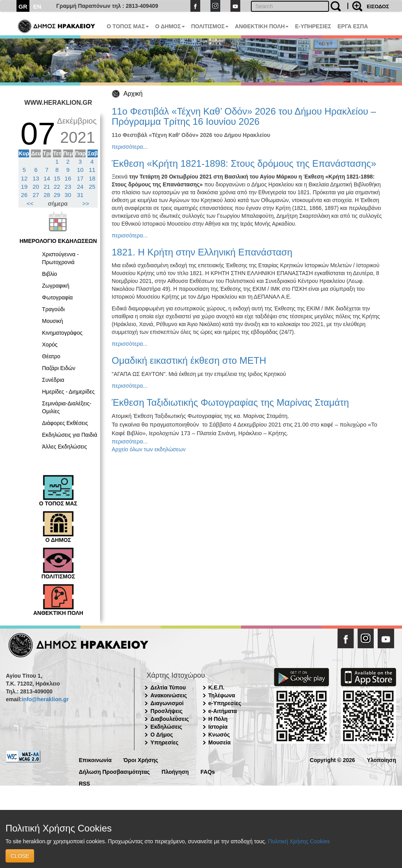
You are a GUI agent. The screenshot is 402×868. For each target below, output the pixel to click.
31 (80, 195)
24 (80, 187)
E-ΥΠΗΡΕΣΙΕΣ (313, 26)
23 (68, 187)
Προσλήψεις (166, 711)
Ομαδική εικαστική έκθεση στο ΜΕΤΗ (189, 360)
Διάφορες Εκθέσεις (65, 423)
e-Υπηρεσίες (225, 703)
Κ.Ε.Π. (217, 687)
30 (68, 195)
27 (36, 195)
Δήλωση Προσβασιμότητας (114, 771)
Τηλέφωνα (222, 695)
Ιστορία (218, 727)
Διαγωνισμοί (167, 703)
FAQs (208, 771)
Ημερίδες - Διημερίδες (68, 392)
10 (80, 170)
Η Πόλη (218, 719)
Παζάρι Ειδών (59, 368)
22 (57, 187)
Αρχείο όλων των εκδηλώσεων (149, 449)
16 (68, 178)
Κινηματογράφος (62, 333)
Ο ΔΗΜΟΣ (170, 26)
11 (92, 170)
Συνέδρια (53, 380)
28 (47, 195)
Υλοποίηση (381, 759)
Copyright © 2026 (332, 759)
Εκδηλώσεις (166, 727)
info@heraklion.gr (45, 699)
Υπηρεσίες (164, 742)
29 (57, 195)
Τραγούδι (53, 309)
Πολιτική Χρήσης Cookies (299, 841)
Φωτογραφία (57, 297)
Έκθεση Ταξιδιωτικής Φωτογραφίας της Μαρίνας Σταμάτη (230, 402)
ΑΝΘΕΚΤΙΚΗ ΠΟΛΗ (262, 26)
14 (47, 178)
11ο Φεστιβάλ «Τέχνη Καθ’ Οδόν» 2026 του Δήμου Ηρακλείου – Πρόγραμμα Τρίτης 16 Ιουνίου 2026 (244, 116)
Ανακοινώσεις (169, 695)
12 (24, 178)
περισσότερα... (130, 147)
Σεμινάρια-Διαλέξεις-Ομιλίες (67, 407)
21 (47, 187)
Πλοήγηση (175, 771)
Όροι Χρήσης (141, 759)
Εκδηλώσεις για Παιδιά (70, 435)
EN (37, 6)
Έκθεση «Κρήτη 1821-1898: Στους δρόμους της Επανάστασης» (244, 163)
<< (30, 203)
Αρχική (133, 94)
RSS (85, 783)
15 (57, 178)
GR (23, 6)
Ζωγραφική (56, 286)
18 (92, 178)
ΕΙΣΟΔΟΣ (378, 6)
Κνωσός (219, 735)
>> (86, 203)
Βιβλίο (49, 274)
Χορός (50, 345)
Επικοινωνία (95, 759)
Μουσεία (220, 742)
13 (36, 178)
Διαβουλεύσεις (170, 719)
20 (36, 187)
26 (24, 195)
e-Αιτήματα (223, 711)
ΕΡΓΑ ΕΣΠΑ (353, 26)
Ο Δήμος (162, 735)
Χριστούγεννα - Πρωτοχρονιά (60, 258)
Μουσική (53, 321)
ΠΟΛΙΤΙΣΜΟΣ (210, 26)
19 (24, 187)
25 (92, 187)
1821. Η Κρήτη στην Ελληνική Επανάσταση (202, 252)
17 (80, 178)
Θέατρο (51, 356)
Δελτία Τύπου (168, 687)
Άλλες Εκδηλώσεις (64, 447)
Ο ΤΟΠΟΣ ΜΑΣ (128, 26)
